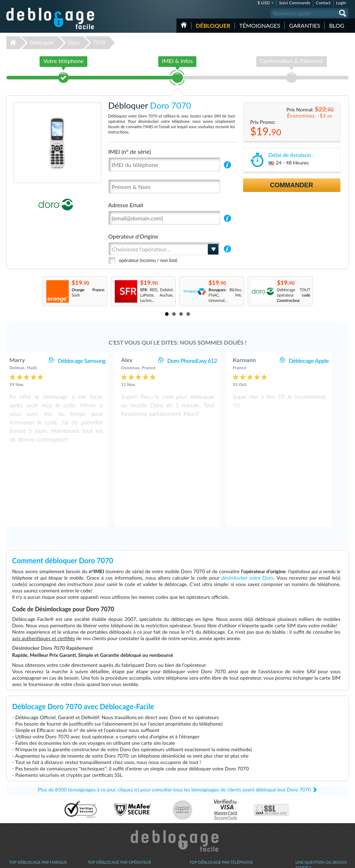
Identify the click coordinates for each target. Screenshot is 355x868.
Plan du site (305, 815)
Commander (292, 185)
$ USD (264, 3)
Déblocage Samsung (92, 360)
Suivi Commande (295, 3)
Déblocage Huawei (25, 832)
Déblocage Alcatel (24, 822)
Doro (74, 43)
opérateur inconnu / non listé (148, 260)
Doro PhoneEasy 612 (202, 360)
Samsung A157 (202, 811)
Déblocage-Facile (51, 19)
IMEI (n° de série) (130, 151)
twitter (329, 859)
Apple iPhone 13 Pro (207, 795)
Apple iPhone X (202, 827)
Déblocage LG (21, 806)
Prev (35, 291)
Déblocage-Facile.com (178, 765)
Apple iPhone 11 (204, 800)
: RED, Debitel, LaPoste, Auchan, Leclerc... (157, 295)
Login (341, 3)
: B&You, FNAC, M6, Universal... (225, 295)
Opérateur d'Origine (133, 236)
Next (320, 291)
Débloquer (213, 25)
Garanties (305, 25)
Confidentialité (308, 810)
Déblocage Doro (23, 827)
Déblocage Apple (319, 360)
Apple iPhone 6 (202, 822)
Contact (323, 3)
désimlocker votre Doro (248, 502)
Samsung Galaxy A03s (208, 806)
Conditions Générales (314, 805)
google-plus (343, 859)
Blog (337, 25)
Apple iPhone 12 (204, 832)
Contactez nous (309, 799)
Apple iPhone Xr (203, 816)
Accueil (184, 25)
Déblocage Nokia (24, 816)
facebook (315, 859)
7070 (99, 43)
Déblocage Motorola (26, 811)
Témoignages (260, 25)
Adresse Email (126, 205)
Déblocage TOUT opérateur (294, 295)
